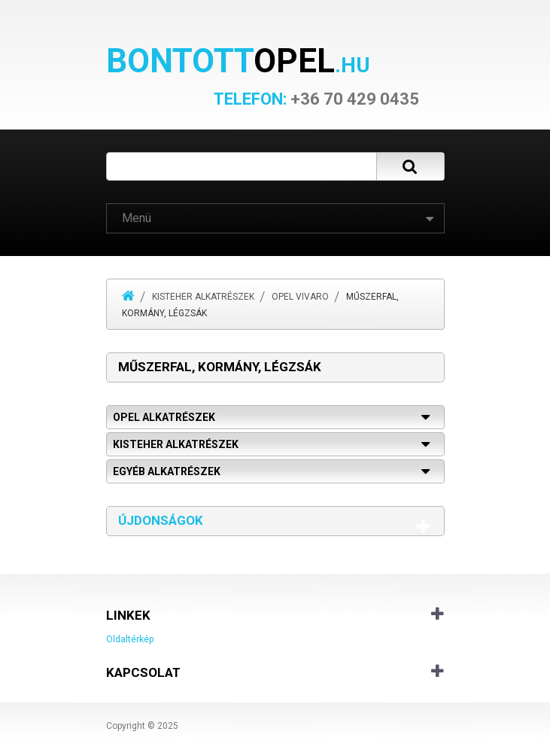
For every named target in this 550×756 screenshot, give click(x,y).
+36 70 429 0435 (316, 99)
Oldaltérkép (130, 639)
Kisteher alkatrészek (203, 297)
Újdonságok (161, 520)
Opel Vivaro (300, 297)
